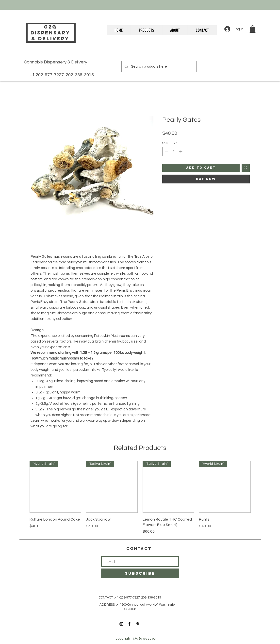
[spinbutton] (173, 151)
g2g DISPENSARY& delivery (50, 33)
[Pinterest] (138, 624)
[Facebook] (129, 624)
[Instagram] (121, 624)
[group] (140, 498)
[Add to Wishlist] (246, 168)
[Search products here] (158, 67)
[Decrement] (166, 151)
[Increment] (181, 151)
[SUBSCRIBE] (140, 573)
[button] (253, 29)
